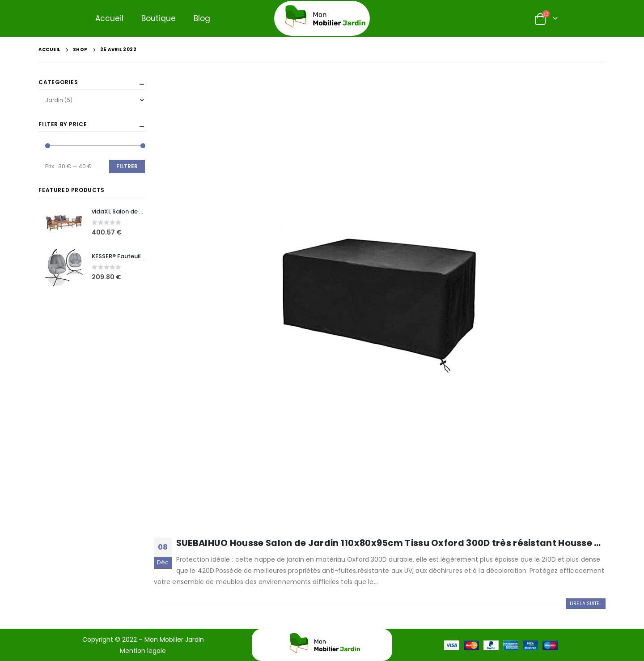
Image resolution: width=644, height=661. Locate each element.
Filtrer (127, 166)
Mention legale (143, 651)
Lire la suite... (586, 603)
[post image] (380, 305)
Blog (202, 18)
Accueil (109, 18)
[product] (64, 223)
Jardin (54, 100)
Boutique (159, 18)
